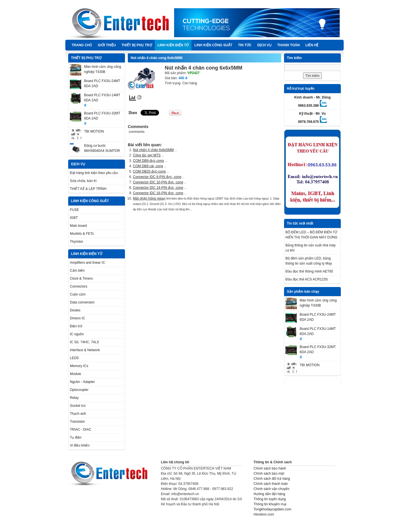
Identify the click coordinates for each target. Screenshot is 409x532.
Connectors (79, 286)
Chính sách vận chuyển (272, 489)
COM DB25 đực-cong (149, 171)
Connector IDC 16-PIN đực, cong (158, 193)
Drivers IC (77, 318)
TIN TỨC (245, 45)
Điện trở (76, 326)
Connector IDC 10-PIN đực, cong (158, 182)
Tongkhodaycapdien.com (273, 509)
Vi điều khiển (80, 445)
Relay (74, 398)
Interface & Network (85, 350)
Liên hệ (312, 45)
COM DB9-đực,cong (148, 161)
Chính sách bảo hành (270, 468)
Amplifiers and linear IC (87, 263)
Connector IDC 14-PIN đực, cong (158, 188)
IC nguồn (77, 334)
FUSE (74, 210)
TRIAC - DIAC (81, 430)
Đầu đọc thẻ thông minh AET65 (309, 271)
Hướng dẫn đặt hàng (269, 494)
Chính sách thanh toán (271, 484)
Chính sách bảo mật (269, 474)
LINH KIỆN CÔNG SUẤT (213, 45)
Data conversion (82, 302)
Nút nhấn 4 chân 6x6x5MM (153, 150)
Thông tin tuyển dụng (270, 499)
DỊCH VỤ (264, 45)
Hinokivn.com (264, 514)
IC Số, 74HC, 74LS (84, 342)
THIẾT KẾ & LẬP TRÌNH (88, 189)
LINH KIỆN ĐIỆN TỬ (173, 45)
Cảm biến (77, 271)
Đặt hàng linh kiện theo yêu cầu (94, 173)
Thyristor (77, 242)
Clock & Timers (81, 278)
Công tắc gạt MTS (147, 155)
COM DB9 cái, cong (148, 166)
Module (75, 374)
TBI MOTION (94, 131)
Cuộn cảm (78, 294)
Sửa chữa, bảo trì (83, 181)
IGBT (74, 218)
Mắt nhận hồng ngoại (149, 198)
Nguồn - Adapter (82, 382)
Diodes (75, 310)
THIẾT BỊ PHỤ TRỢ (137, 45)
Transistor (77, 422)
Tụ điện (76, 437)
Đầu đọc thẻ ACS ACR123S (307, 279)
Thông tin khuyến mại (270, 504)
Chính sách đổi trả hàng (272, 479)
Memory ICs (79, 366)
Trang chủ (82, 45)
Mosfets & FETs (82, 234)
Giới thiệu (107, 45)
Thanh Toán (288, 45)
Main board (78, 226)
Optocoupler (79, 390)
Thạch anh (78, 414)
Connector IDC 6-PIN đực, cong (157, 177)
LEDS (74, 358)
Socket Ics (78, 406)
